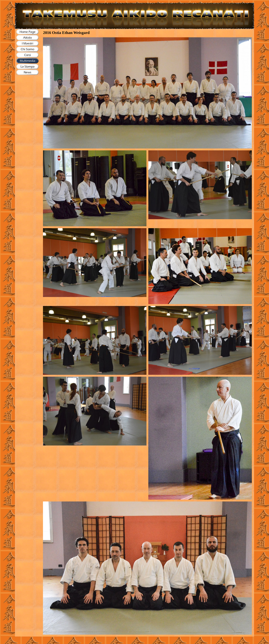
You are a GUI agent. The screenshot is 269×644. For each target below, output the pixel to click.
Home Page (28, 32)
